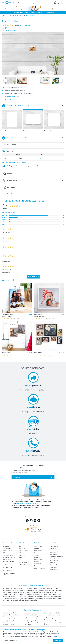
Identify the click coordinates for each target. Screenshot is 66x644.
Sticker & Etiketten (8, 571)
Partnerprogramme (24, 560)
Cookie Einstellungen (10, 641)
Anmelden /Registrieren (54, 560)
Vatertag (37, 555)
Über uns (21, 546)
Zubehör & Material (8, 565)
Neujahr (37, 548)
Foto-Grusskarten (8, 555)
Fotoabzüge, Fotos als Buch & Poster (9, 558)
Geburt (36, 566)
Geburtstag (37, 564)
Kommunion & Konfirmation (38, 558)
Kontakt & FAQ (54, 546)
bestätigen (17, 477)
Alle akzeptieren (57, 641)
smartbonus (54, 572)
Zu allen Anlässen (39, 568)
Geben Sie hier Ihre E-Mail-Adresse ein (24, 471)
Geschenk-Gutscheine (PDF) (9, 574)
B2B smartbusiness (24, 565)
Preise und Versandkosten (55, 549)
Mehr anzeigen (33, 277)
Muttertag (37, 553)
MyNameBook (7, 553)
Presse (20, 558)
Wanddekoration (7, 551)
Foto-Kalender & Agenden (7, 568)
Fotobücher (6, 546)
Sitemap (53, 563)
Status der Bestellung (56, 565)
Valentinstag (38, 551)
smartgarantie (54, 569)
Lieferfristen (54, 552)
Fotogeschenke (7, 548)
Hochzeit (37, 561)
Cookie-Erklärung (23, 551)
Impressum (22, 555)
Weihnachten (38, 546)
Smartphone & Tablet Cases (9, 562)
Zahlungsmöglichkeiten (57, 557)
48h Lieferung (54, 554)
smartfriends (54, 567)
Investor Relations (24, 562)
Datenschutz (22, 548)
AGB (20, 553)
